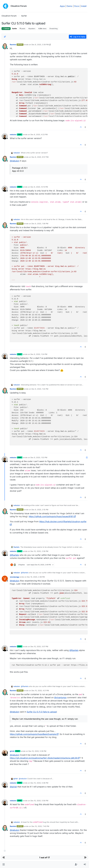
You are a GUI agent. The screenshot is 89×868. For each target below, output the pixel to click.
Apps (62, 6)
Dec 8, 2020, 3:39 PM (40, 45)
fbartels (13, 45)
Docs (77, 6)
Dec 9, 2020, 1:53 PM (39, 457)
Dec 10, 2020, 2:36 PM (39, 551)
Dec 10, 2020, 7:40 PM (40, 826)
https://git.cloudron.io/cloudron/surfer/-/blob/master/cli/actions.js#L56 (45, 758)
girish (12, 751)
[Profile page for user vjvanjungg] (5, 579)
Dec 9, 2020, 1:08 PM (40, 224)
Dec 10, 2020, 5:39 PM (37, 751)
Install (84, 6)
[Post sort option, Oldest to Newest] (5, 37)
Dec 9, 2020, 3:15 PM (40, 510)
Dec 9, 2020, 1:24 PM (39, 354)
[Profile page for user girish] (5, 753)
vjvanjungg (14, 577)
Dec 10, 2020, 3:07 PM (39, 646)
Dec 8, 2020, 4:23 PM (39, 134)
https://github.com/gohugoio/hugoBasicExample (34, 734)
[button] (4, 864)
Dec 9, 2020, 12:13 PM (39, 187)
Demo (70, 6)
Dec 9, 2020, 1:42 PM (40, 389)
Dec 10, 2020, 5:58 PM (39, 801)
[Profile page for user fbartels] (5, 46)
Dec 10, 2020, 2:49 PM (36, 577)
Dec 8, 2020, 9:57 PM (40, 157)
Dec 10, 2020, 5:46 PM (39, 783)
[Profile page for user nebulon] (5, 136)
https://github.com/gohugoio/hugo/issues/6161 (52, 516)
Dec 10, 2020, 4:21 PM (40, 691)
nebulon (13, 134)
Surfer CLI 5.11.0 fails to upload (42, 712)
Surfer (15, 29)
